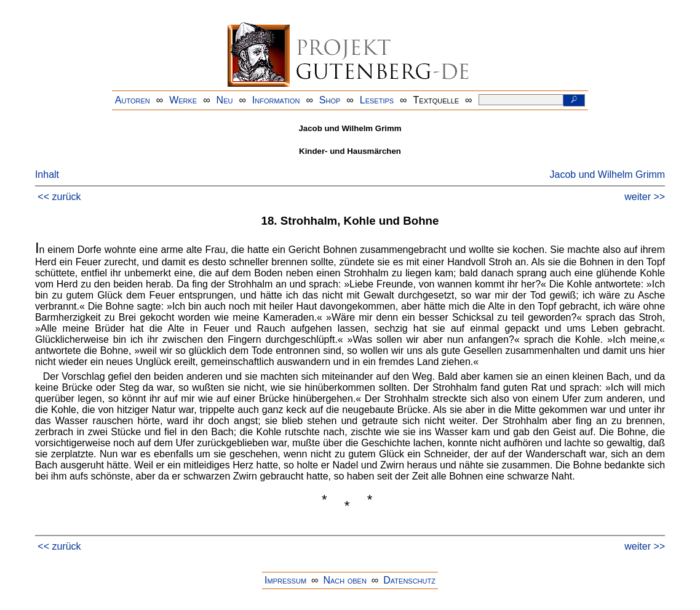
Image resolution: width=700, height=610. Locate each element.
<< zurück (59, 197)
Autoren (133, 100)
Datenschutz (409, 580)
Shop (330, 100)
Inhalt (47, 175)
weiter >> (645, 197)
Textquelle (436, 100)
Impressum (285, 580)
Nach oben (344, 580)
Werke (183, 100)
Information (276, 100)
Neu (225, 100)
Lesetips (377, 100)
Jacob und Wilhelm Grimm (608, 175)
